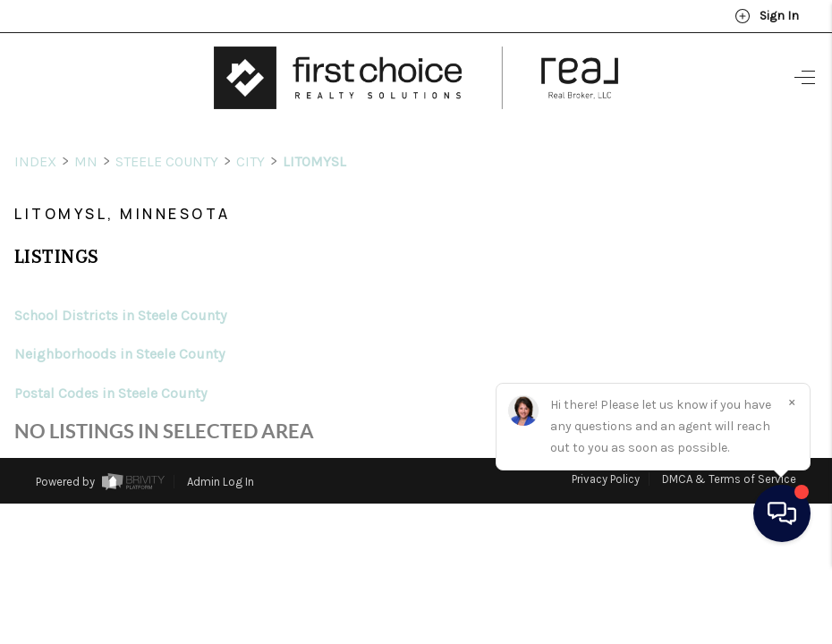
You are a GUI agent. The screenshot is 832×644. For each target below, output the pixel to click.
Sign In (767, 16)
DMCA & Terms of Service (729, 446)
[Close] (792, 482)
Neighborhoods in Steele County (119, 321)
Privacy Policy (606, 446)
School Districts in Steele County (120, 282)
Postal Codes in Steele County (110, 360)
